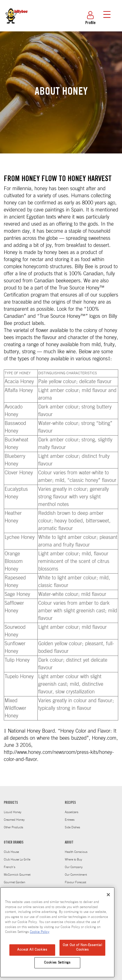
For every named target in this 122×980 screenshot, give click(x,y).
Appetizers (72, 812)
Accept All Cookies (32, 950)
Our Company (74, 867)
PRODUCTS (11, 803)
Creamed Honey (14, 820)
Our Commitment (76, 875)
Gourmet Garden (15, 882)
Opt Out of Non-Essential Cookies (83, 947)
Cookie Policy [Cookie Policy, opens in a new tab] (40, 932)
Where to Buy (73, 859)
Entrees (70, 820)
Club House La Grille (17, 859)
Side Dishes (72, 827)
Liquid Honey (13, 812)
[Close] (108, 895)
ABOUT (69, 843)
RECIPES (70, 803)
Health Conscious (76, 852)
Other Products (13, 827)
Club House (11, 852)
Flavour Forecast (75, 882)
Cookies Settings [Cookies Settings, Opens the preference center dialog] (57, 963)
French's (9, 867)
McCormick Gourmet (17, 875)
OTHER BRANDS (14, 843)
